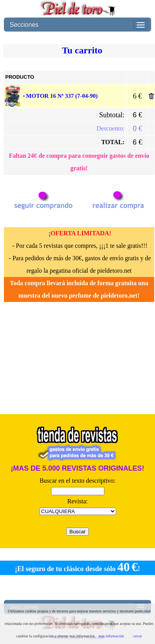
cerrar (137, 636)
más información (111, 636)
